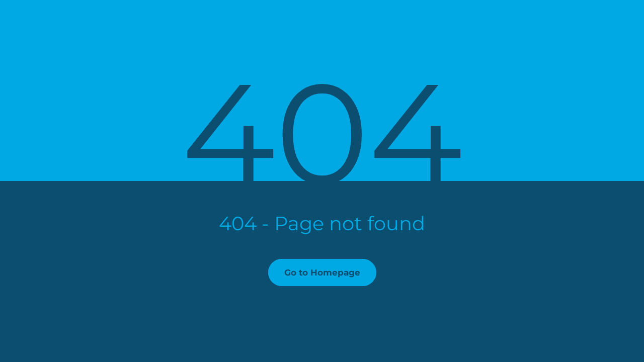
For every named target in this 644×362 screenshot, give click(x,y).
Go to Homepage (322, 273)
